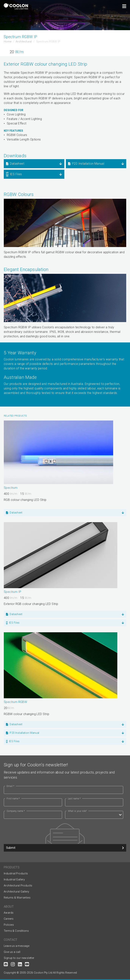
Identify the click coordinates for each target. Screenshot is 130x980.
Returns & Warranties (17, 898)
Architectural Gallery (16, 892)
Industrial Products (16, 873)
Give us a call (12, 952)
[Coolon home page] (16, 6)
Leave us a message (17, 946)
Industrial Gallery (14, 879)
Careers (9, 919)
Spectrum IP (12, 592)
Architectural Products (18, 886)
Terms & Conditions (16, 931)
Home (8, 41)
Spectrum (11, 488)
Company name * (16, 811)
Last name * (74, 799)
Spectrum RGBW (15, 702)
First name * (13, 799)
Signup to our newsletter (19, 958)
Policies (9, 925)
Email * (11, 786)
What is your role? (77, 811)
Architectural (24, 41)
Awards (9, 913)
